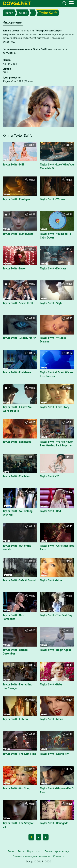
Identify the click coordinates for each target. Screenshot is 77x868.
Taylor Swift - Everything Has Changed (17, 686)
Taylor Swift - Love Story (55, 407)
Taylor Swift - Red (50, 511)
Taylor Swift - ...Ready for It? (19, 338)
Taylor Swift (48, 13)
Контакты (59, 856)
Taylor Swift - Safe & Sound (19, 580)
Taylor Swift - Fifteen (15, 719)
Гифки (48, 851)
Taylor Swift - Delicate (53, 268)
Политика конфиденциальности (32, 856)
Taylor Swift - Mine (51, 580)
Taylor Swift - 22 (50, 476)
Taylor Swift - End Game (17, 372)
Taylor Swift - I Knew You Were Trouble (18, 409)
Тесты (21, 851)
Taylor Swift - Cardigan (16, 199)
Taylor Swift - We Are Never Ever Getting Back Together (56, 444)
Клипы (23, 13)
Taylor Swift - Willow (52, 199)
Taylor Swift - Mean (51, 719)
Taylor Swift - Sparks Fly (54, 754)
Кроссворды (62, 851)
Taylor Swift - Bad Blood (17, 442)
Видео (9, 13)
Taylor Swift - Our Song (16, 788)
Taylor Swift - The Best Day (56, 615)
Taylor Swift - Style (51, 303)
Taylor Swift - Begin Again (55, 650)
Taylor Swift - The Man (16, 476)
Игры (30, 851)
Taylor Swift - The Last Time (19, 754)
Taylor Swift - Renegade (54, 823)
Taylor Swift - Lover (14, 268)
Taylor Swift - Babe (51, 684)
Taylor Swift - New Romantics (14, 617)
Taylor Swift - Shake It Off (18, 303)
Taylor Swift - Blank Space (18, 234)
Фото (39, 851)
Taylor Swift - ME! (13, 164)
